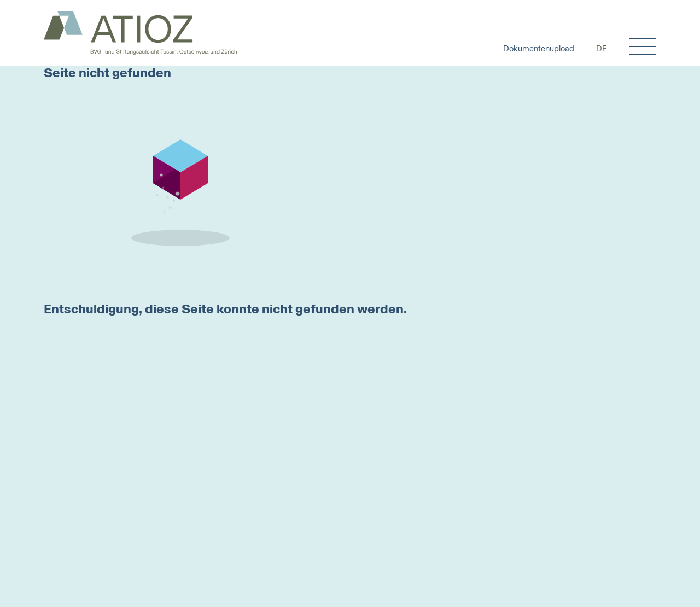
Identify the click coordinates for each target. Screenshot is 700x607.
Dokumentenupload (539, 49)
